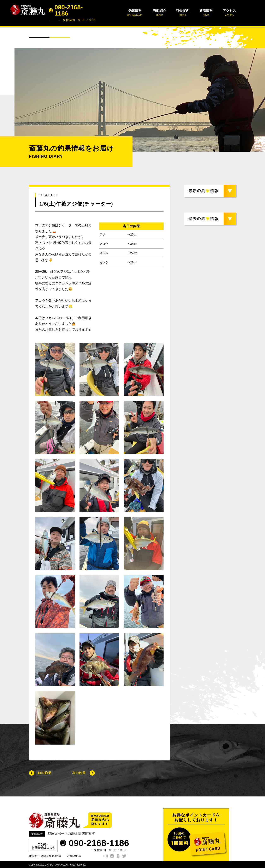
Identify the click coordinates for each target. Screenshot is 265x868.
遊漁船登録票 (74, 856)
